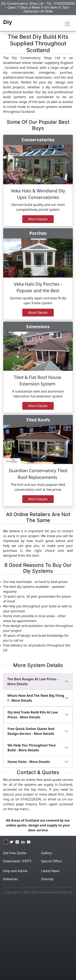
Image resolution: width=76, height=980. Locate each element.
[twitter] (12, 842)
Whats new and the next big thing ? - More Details (36, 698)
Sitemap (47, 879)
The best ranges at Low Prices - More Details (33, 682)
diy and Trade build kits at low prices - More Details (33, 715)
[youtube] (29, 842)
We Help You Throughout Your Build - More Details (32, 748)
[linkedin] (23, 842)
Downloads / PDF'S (17, 861)
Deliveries (11, 879)
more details (38, 313)
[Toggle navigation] (67, 24)
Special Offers (52, 861)
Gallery (47, 853)
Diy (7, 22)
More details (38, 406)
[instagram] (17, 842)
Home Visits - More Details (29, 762)
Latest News (50, 871)
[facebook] (6, 842)
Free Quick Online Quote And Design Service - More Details (31, 731)
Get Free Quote (15, 853)
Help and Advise (15, 871)
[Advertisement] (38, 939)
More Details (38, 219)
